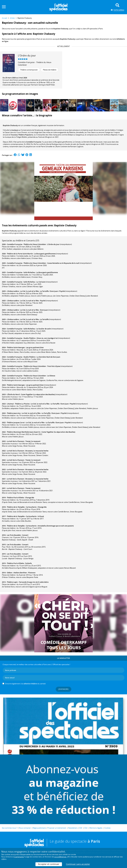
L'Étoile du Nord (13, 394)
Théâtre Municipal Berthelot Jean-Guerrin (24, 432)
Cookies (107, 828)
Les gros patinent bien (35, 347)
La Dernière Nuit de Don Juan (48, 357)
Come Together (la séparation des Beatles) (58, 432)
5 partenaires (19, 857)
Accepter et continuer (49, 864)
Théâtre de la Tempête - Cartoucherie (22, 507)
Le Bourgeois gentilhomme (45, 254)
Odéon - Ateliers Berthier (17, 573)
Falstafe (28, 563)
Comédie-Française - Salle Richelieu (21, 272)
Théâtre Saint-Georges (16, 347)
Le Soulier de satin (44, 329)
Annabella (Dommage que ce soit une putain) (56, 526)
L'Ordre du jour (53, 244)
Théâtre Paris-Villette (15, 498)
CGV (81, 828)
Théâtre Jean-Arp (14, 413)
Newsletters (73, 828)
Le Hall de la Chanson (16, 441)
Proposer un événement (57, 828)
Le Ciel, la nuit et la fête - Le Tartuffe (34, 319)
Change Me (30, 498)
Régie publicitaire (39, 828)
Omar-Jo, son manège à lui (47, 338)
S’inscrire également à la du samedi (25, 684)
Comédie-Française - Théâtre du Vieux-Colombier (35, 64)
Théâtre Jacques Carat (16, 422)
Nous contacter (25, 828)
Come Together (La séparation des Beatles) (38, 394)
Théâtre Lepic (12, 582)
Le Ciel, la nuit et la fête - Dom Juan (34, 310)
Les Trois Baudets (14, 535)
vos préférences (60, 857)
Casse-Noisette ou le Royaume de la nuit (63, 263)
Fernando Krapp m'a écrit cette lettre (34, 582)
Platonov (32, 573)
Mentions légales (96, 828)
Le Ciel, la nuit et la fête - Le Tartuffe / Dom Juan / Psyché (42, 291)
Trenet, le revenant (33, 441)
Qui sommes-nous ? (10, 828)
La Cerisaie (41, 282)
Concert (25, 535)
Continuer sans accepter (78, 864)
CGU (86, 828)
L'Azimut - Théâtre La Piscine (18, 404)
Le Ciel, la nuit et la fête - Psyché (33, 301)
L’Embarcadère (13, 291)
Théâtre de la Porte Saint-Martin (20, 254)
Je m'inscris (64, 689)
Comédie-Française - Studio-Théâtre (21, 338)
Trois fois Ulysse (54, 366)
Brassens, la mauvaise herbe (37, 451)
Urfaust (41, 516)
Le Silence (51, 376)
